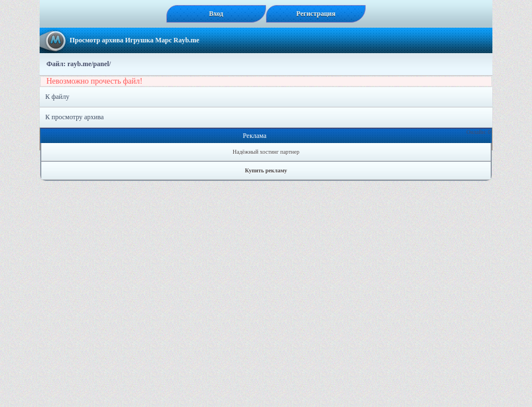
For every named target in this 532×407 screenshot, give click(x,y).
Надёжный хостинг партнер (266, 152)
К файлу (57, 97)
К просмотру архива (74, 117)
